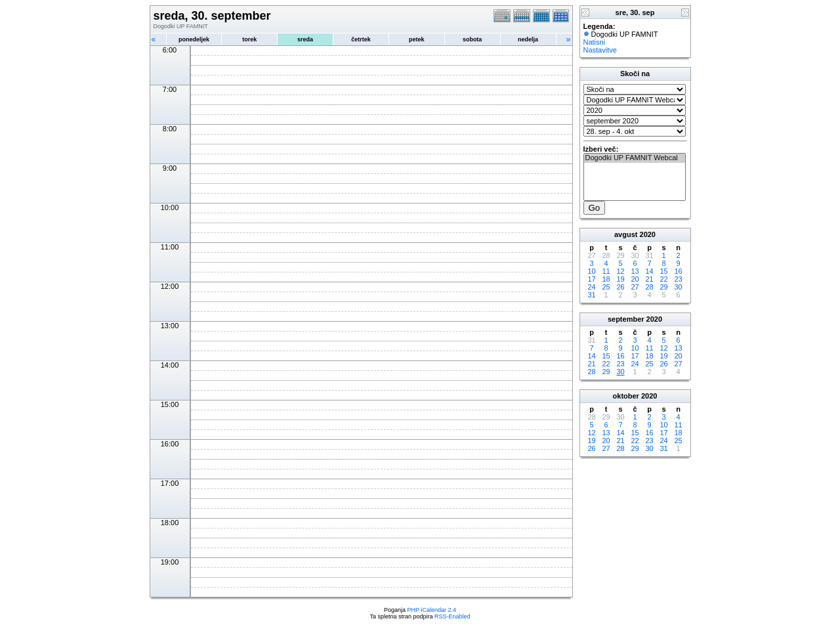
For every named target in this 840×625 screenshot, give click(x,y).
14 (649, 271)
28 (649, 287)
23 (678, 279)
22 (663, 279)
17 (591, 279)
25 (606, 287)
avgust (626, 234)
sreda (305, 39)
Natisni (595, 42)
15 (663, 271)
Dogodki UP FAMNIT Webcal (635, 158)
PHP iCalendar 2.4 (432, 610)
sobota (472, 39)
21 (649, 279)
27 (635, 287)
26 (620, 287)
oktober (626, 396)
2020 (648, 234)
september (626, 319)
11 (606, 271)
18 (606, 279)
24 (591, 287)
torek (249, 39)
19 (620, 279)
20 (635, 279)
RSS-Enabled (452, 616)
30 (678, 287)
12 (620, 271)
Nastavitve (600, 50)
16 (678, 271)
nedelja (528, 39)
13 (635, 271)
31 (591, 295)
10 (591, 271)
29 (663, 287)
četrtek (361, 39)
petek (417, 39)
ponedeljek (194, 39)
